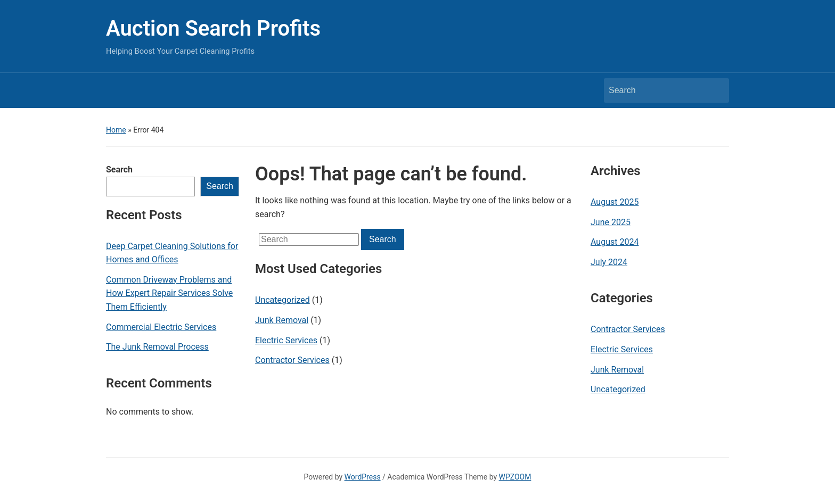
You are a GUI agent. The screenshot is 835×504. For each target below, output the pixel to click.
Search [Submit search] (716, 90)
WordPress (363, 477)
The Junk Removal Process (157, 347)
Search (119, 170)
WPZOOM (515, 477)
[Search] (657, 90)
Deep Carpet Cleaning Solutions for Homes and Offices (172, 253)
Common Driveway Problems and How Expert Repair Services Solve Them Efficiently (169, 293)
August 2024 (615, 242)
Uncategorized (283, 300)
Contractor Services (292, 360)
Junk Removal (282, 320)
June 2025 (611, 222)
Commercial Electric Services (161, 327)
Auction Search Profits (213, 28)
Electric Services (286, 340)
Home (116, 130)
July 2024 (609, 262)
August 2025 (615, 202)
